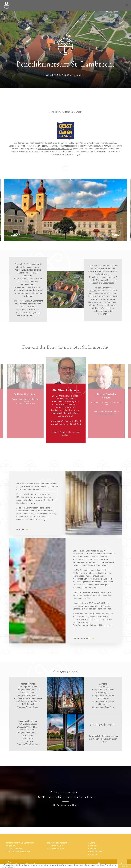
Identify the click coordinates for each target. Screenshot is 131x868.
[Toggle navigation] (126, 5)
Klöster (26, 267)
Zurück (13, 235)
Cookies (92, 864)
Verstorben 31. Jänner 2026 (106, 414)
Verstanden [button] (125, 866)
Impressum (72, 864)
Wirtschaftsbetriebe (28, 290)
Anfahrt (93, 849)
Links (92, 843)
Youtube (94, 854)
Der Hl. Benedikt (83, 638)
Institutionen (36, 270)
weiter (118, 235)
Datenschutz (83, 864)
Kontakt (94, 846)
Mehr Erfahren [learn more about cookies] (9, 867)
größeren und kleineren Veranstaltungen (55, 149)
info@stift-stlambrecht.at (58, 843)
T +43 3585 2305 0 (55, 846)
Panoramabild (96, 851)
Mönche (22, 529)
